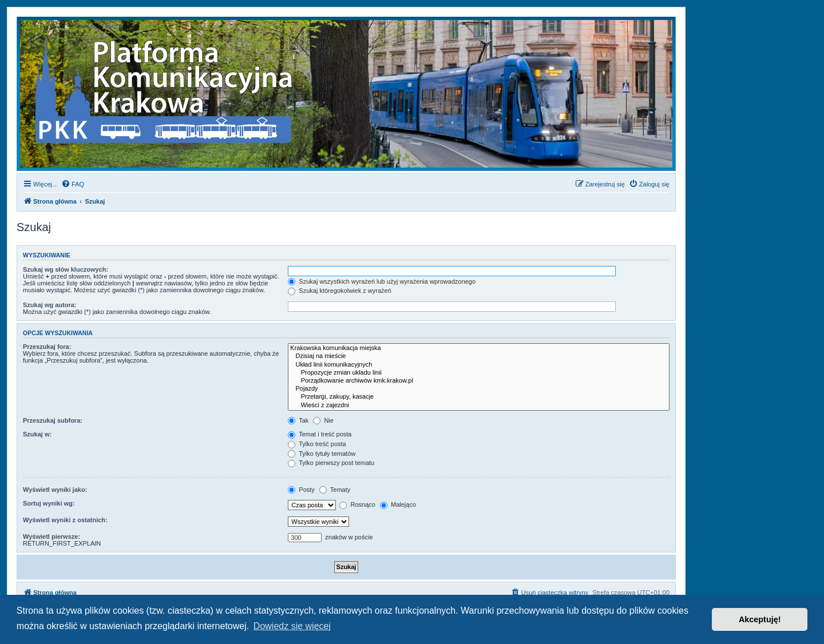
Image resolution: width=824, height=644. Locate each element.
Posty (301, 490)
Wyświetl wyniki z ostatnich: (65, 520)
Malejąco (398, 504)
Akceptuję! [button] (760, 619)
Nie (323, 420)
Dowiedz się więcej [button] (292, 626)
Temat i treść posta (320, 434)
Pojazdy (479, 389)
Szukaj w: (37, 434)
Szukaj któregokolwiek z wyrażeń (339, 291)
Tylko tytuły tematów (322, 454)
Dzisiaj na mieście (479, 356)
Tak (298, 420)
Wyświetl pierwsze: (51, 536)
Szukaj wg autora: (50, 305)
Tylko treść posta (317, 444)
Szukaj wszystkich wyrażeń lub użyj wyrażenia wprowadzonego (382, 281)
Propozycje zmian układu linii (479, 373)
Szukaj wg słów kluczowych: (66, 269)
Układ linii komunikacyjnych (479, 365)
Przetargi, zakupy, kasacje (479, 397)
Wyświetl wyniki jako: (55, 490)
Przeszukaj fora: (47, 347)
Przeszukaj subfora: (53, 420)
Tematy (335, 490)
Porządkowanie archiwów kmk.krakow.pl (479, 381)
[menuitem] (73, 184)
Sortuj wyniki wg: (49, 503)
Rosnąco (357, 504)
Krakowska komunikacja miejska (479, 348)
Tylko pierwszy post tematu (331, 463)
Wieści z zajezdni (479, 406)
